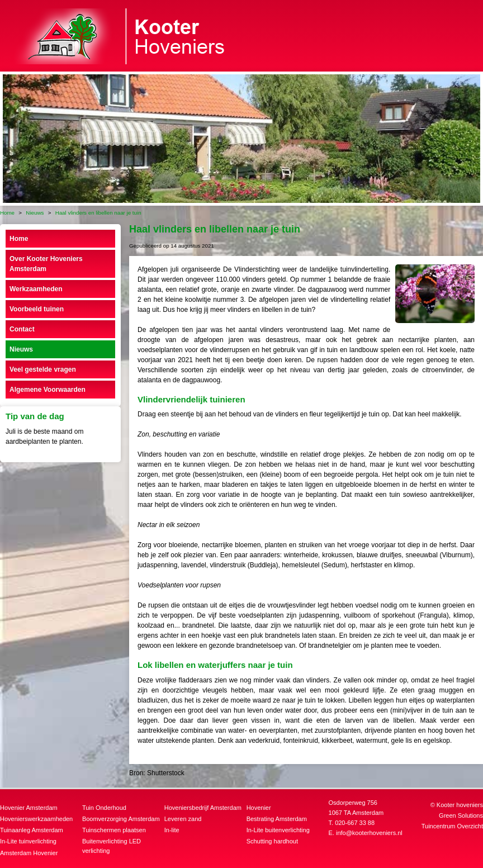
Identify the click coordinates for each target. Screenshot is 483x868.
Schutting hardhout (272, 841)
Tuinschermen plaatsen (114, 830)
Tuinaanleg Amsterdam (32, 830)
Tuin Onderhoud (104, 808)
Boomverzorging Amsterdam (121, 819)
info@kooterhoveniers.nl (369, 833)
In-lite (172, 830)
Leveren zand (183, 819)
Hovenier (259, 808)
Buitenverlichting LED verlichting (112, 846)
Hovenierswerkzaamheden (36, 819)
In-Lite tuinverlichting (28, 841)
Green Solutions (461, 815)
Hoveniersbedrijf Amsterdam (203, 808)
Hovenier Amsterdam (29, 808)
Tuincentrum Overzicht (452, 826)
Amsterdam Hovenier (29, 853)
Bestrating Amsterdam (277, 819)
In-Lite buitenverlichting (278, 830)
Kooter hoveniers (460, 805)
